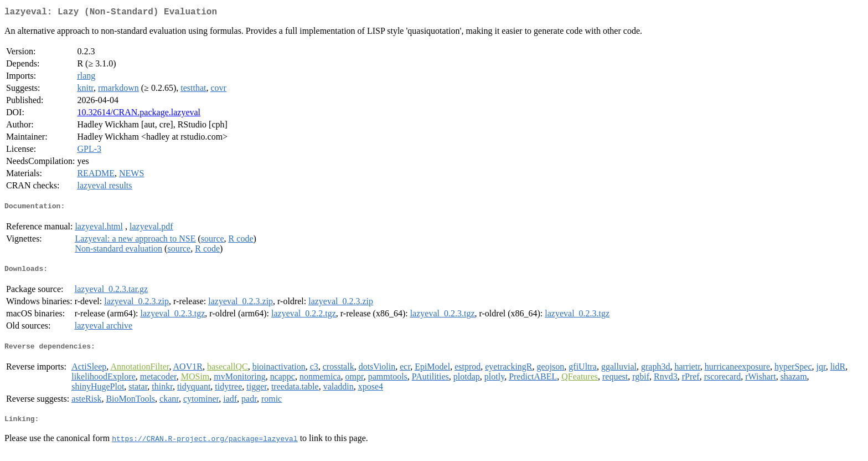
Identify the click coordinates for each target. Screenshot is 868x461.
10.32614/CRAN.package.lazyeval (139, 114)
